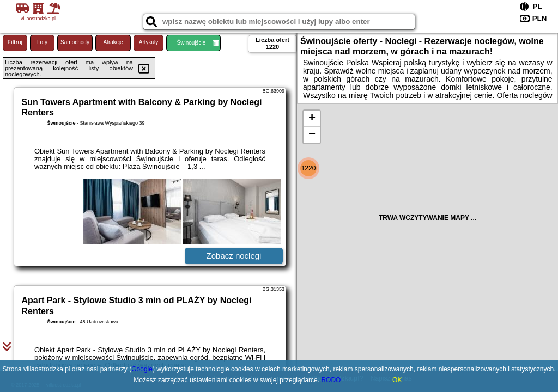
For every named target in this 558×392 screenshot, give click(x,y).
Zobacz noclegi (234, 256)
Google (142, 369)
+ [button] (312, 119)
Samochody (75, 42)
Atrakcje (113, 42)
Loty (42, 42)
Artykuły (149, 42)
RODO (331, 380)
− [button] (312, 135)
